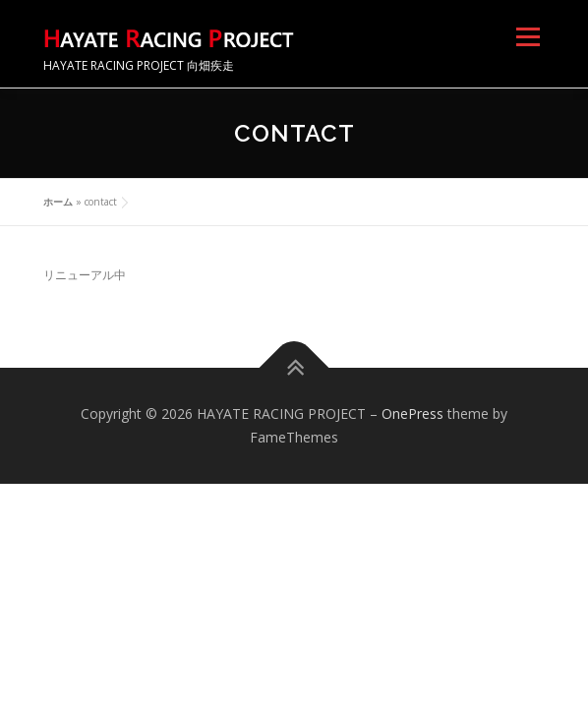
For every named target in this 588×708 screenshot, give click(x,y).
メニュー (528, 37)
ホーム (58, 202)
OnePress (412, 413)
